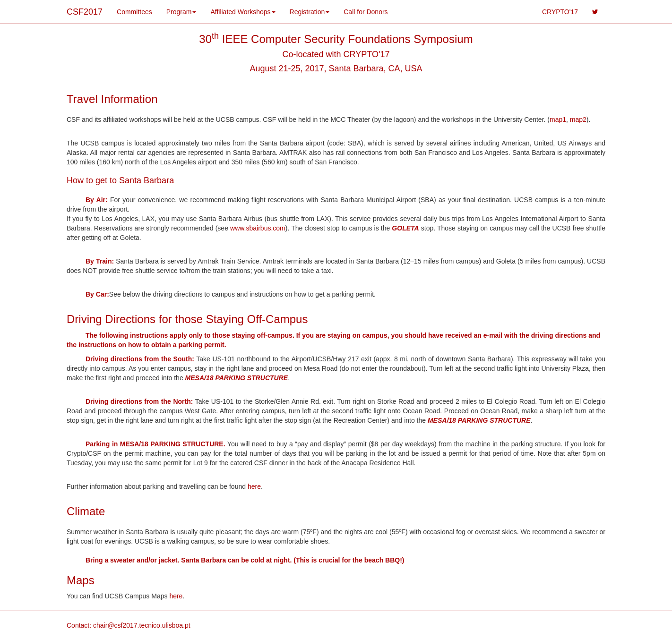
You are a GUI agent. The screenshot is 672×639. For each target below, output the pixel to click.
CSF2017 (85, 12)
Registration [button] (310, 12)
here (254, 486)
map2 (578, 119)
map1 (558, 119)
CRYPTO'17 (560, 12)
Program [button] (181, 12)
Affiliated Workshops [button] (243, 12)
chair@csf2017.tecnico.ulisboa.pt (142, 625)
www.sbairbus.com (258, 228)
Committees (134, 12)
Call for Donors (366, 12)
